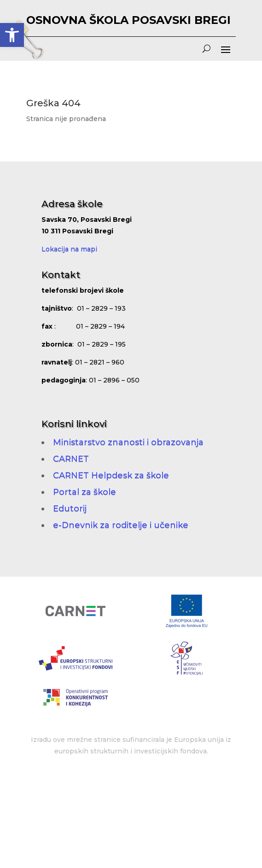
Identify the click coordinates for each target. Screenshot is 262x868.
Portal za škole (84, 492)
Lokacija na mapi (69, 249)
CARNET (71, 459)
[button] (12, 35)
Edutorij (70, 509)
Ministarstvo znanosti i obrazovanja (128, 442)
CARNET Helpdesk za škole (111, 475)
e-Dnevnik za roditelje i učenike (121, 525)
